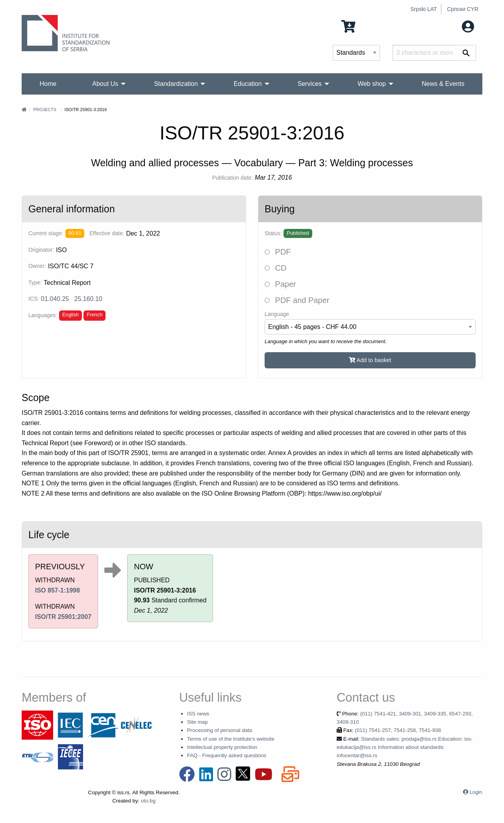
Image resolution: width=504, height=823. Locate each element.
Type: (35, 282)
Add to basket (370, 360)
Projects (45, 110)
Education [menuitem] (247, 84)
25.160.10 (88, 299)
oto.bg (148, 801)
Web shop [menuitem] (372, 84)
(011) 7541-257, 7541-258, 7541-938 (398, 730)
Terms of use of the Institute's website (231, 739)
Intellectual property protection (222, 747)
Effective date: (107, 233)
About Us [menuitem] (105, 84)
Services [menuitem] (310, 84)
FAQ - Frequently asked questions (227, 755)
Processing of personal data (220, 730)
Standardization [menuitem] (176, 84)
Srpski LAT (423, 9)
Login (476, 792)
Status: (273, 233)
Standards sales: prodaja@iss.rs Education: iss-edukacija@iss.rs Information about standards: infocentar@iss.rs (405, 747)
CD (275, 268)
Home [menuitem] (48, 84)
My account (450, 26)
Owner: (37, 266)
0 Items (361, 26)
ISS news (198, 714)
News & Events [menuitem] (443, 84)
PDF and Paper (297, 300)
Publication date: (233, 178)
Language (277, 314)
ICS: (34, 299)
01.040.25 (55, 299)
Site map (197, 722)
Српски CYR (463, 9)
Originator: (41, 250)
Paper (280, 284)
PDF (278, 252)
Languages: (43, 315)
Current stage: (46, 233)
